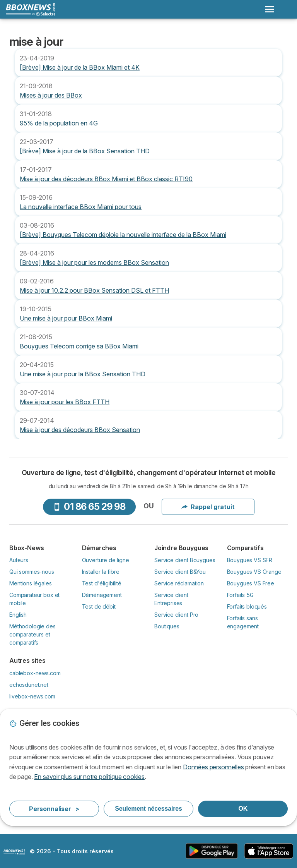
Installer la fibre (101, 572)
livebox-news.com (32, 696)
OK (243, 809)
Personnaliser (54, 809)
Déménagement (102, 595)
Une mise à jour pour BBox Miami (66, 318)
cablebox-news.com (35, 673)
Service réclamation (179, 583)
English (18, 615)
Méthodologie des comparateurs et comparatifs (32, 634)
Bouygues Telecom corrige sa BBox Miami (79, 346)
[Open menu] (270, 9)
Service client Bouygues (185, 560)
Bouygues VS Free (251, 583)
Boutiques (167, 626)
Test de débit (99, 606)
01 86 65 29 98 (89, 507)
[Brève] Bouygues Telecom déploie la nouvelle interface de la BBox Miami (123, 235)
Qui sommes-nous (32, 572)
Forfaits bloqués (247, 606)
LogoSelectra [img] (14, 852)
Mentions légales (31, 583)
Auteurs (19, 560)
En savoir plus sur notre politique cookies (89, 777)
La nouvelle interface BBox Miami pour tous (81, 207)
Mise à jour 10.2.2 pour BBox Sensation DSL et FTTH (94, 290)
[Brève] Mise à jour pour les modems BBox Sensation (94, 262)
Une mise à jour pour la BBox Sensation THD (83, 374)
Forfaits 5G (240, 595)
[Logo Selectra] (31, 9)
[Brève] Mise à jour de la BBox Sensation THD (85, 151)
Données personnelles (213, 767)
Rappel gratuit (208, 507)
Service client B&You (180, 572)
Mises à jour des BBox (51, 95)
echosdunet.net (29, 685)
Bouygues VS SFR (250, 560)
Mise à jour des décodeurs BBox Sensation (80, 430)
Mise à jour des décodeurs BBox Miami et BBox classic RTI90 (106, 179)
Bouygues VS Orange (254, 572)
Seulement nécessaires (148, 809)
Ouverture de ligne (106, 560)
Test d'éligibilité (102, 583)
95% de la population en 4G (59, 123)
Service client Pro (176, 615)
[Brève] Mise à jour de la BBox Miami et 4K (80, 67)
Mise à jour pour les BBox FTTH (65, 402)
